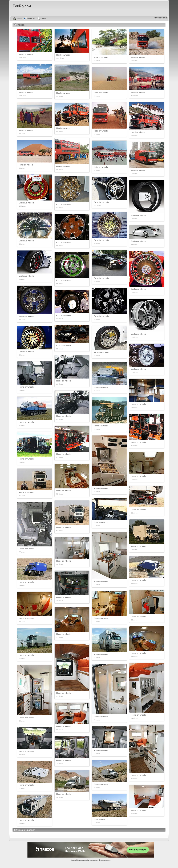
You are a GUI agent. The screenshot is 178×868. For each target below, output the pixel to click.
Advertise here (161, 18)
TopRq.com (93, 860)
